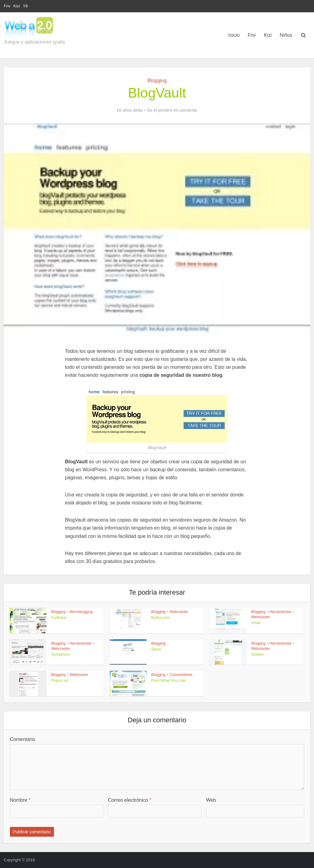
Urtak (256, 623)
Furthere (59, 617)
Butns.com (161, 617)
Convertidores (181, 675)
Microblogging (81, 612)
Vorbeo (257, 654)
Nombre (20, 800)
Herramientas (281, 612)
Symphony (61, 654)
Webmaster (179, 612)
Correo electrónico (130, 800)
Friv (7, 6)
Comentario (23, 739)
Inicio (234, 35)
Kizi (17, 6)
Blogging (157, 81)
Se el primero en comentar (172, 110)
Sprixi (156, 649)
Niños (286, 35)
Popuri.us (60, 680)
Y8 (25, 6)
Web (211, 800)
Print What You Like (168, 680)
